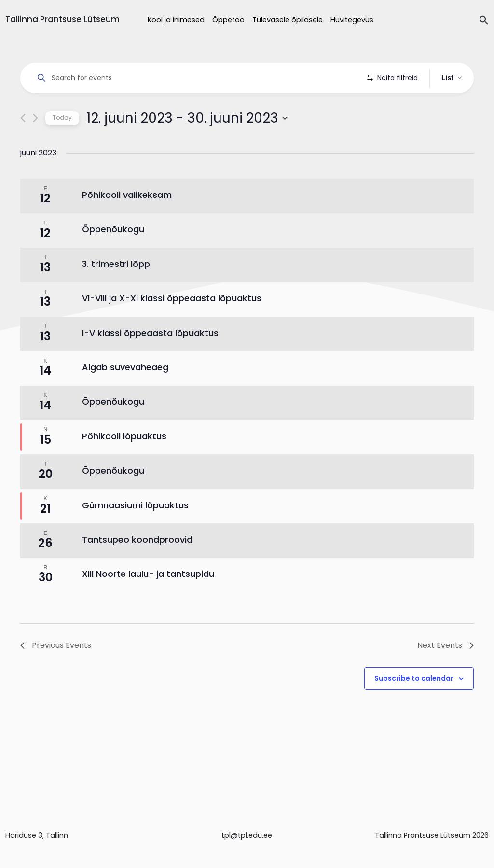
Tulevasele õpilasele (288, 20)
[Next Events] (35, 146)
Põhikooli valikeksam (127, 222)
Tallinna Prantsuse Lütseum (62, 19)
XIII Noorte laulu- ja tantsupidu (148, 601)
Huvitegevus (352, 20)
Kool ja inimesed (176, 20)
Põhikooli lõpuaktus (124, 463)
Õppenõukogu (113, 257)
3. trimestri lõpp (116, 291)
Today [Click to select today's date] (62, 145)
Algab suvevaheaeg (125, 394)
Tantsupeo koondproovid (137, 567)
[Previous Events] (23, 146)
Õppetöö (228, 20)
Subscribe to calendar (414, 705)
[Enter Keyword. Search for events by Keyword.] (195, 78)
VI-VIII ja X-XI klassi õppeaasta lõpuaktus (172, 326)
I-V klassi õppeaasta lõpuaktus (150, 360)
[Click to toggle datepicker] (187, 145)
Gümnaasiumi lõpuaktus (135, 532)
